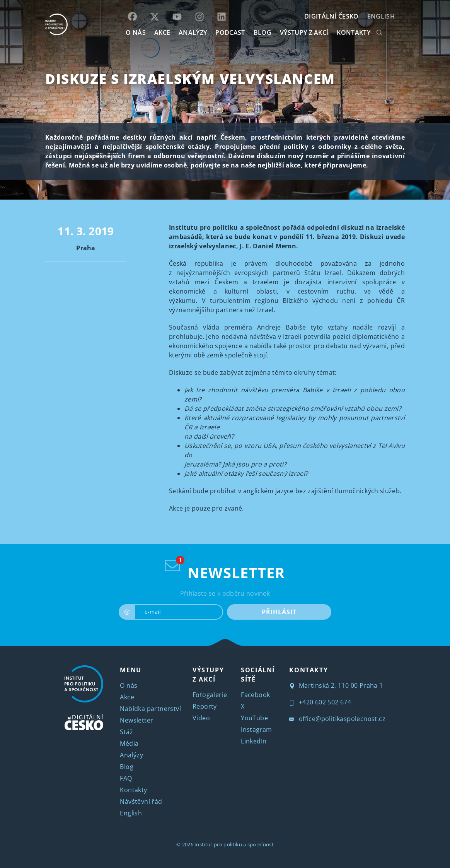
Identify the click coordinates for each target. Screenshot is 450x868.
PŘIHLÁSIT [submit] (279, 612)
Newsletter (136, 720)
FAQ (126, 778)
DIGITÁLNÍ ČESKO (332, 16)
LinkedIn (254, 741)
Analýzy (193, 32)
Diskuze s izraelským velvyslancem (190, 79)
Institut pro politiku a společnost (234, 844)
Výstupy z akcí (304, 32)
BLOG (262, 32)
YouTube (254, 718)
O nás (129, 685)
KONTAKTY (354, 32)
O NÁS (136, 32)
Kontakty (133, 790)
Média (129, 743)
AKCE (162, 32)
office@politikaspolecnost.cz (337, 719)
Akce (127, 697)
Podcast (230, 32)
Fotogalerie (210, 695)
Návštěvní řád (141, 801)
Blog (127, 767)
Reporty (205, 706)
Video (201, 718)
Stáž (126, 732)
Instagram (257, 730)
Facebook (255, 695)
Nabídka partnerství (150, 709)
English (381, 16)
